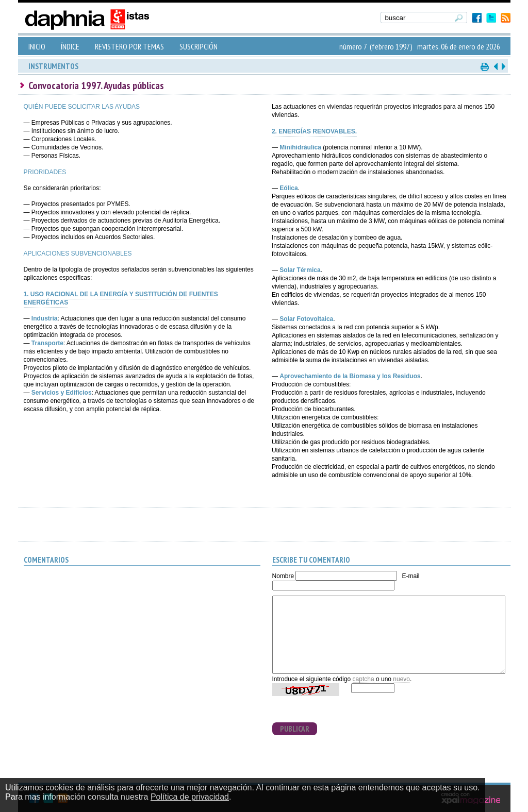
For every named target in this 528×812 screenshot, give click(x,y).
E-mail (410, 576)
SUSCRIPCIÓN (199, 46)
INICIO (37, 46)
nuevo (401, 679)
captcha (364, 679)
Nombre (283, 576)
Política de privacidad (190, 797)
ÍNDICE (70, 46)
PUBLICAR (295, 729)
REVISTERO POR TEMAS (129, 46)
